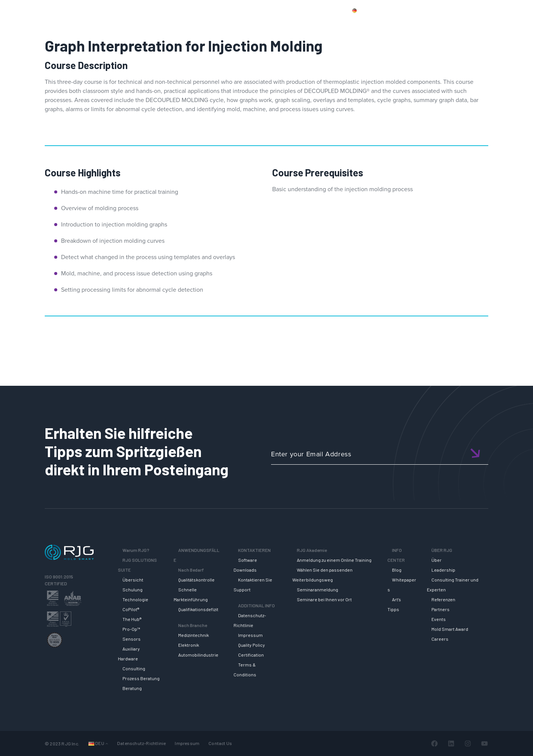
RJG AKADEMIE (403, 24)
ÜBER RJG (504, 24)
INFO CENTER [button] (457, 24)
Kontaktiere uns (431, 10)
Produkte (390, 10)
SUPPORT (354, 24)
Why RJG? (245, 24)
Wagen (506, 10)
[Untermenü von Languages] (107, 743)
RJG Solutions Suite (300, 24)
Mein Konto (474, 10)
